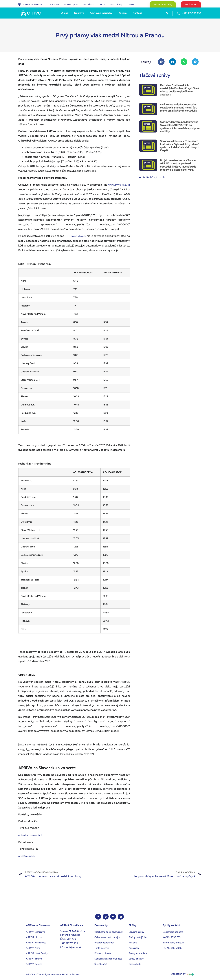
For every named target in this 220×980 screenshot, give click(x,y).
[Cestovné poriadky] (102, 13)
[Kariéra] (123, 13)
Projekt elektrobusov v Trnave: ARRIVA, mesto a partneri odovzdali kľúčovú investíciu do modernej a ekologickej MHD (178, 165)
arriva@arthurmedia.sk (30, 835)
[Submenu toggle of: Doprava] (85, 13)
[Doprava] (80, 13)
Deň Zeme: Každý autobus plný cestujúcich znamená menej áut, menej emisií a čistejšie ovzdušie (179, 108)
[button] (167, 14)
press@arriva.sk (27, 856)
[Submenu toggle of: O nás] (69, 13)
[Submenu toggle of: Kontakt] (143, 13)
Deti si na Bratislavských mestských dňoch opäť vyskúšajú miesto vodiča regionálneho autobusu (179, 90)
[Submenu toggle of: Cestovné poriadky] (113, 13)
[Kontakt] (138, 13)
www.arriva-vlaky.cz (119, 185)
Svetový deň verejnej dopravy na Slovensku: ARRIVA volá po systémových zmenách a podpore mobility (180, 127)
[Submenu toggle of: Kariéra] (128, 13)
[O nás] (65, 13)
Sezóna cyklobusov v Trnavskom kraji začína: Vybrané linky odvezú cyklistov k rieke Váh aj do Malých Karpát (180, 146)
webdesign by (178, 974)
